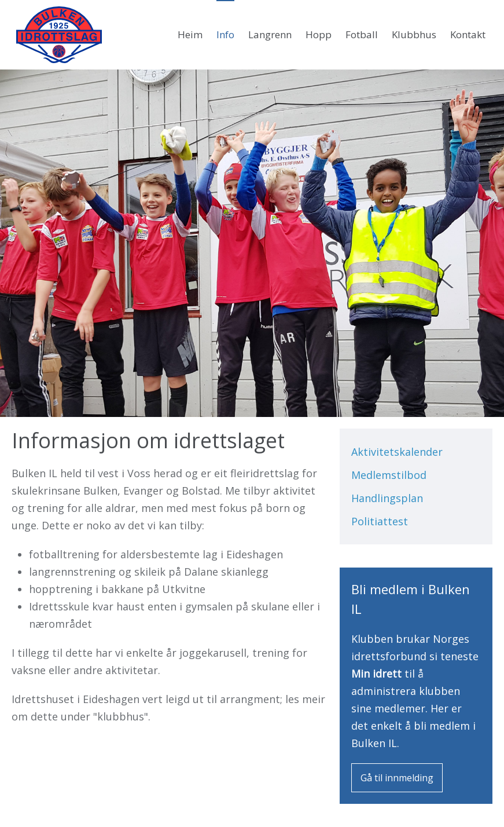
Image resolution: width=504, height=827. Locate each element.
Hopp (319, 34)
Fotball (362, 34)
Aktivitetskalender (397, 452)
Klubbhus (414, 34)
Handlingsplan (387, 498)
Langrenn (270, 34)
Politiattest (380, 521)
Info (225, 34)
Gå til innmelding (397, 778)
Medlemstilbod (389, 475)
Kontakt (468, 34)
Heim (190, 34)
